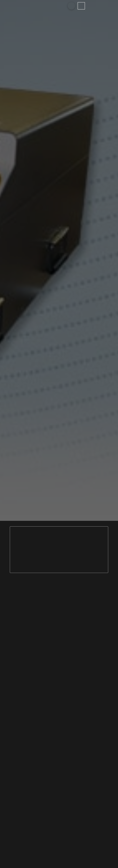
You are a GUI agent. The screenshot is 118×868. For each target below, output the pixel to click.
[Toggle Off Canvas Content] (81, 6)
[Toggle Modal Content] (71, 6)
